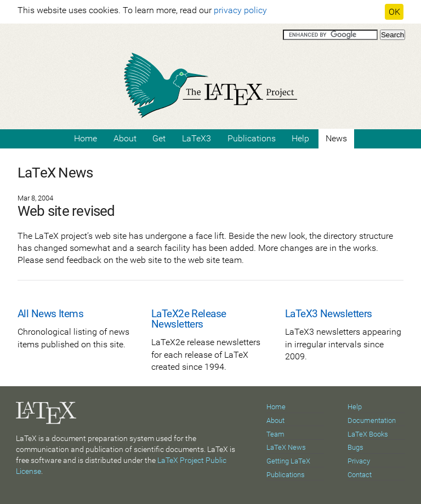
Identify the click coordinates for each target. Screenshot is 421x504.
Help (300, 138)
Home (86, 138)
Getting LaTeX (288, 461)
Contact (360, 475)
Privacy (359, 461)
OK (394, 12)
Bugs (355, 447)
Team (275, 434)
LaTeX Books (368, 434)
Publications (252, 138)
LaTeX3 (197, 138)
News (336, 138)
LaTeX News (286, 447)
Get (159, 138)
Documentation (372, 420)
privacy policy (240, 10)
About (125, 138)
